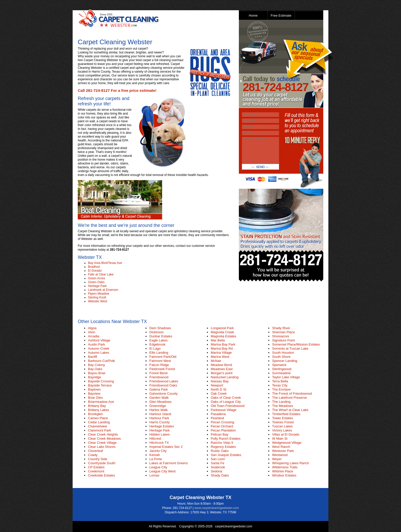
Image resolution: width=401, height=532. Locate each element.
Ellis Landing (159, 353)
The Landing (281, 402)
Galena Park (159, 389)
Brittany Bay (97, 406)
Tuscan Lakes (282, 426)
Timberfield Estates (286, 414)
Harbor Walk (159, 410)
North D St (219, 389)
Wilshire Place (283, 471)
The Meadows (283, 406)
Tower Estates (283, 418)
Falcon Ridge (159, 365)
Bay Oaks (95, 369)
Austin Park (96, 344)
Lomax (154, 475)
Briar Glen (96, 398)
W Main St (280, 439)
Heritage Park (97, 286)
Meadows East (222, 369)
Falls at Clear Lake (101, 274)
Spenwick (279, 365)
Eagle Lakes (159, 340)
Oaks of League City (226, 402)
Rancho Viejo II (222, 443)
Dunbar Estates (161, 336)
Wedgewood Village (287, 443)
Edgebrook (157, 344)
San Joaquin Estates (226, 455)
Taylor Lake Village (286, 377)
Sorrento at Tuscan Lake (290, 348)
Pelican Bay (220, 434)
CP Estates (96, 467)
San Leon (218, 459)
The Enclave (281, 389)
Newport (217, 385)
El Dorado (95, 271)
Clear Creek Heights (103, 434)
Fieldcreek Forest (162, 369)
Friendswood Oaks (163, 385)
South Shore (281, 357)
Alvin (92, 332)
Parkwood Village (224, 410)
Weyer (277, 459)
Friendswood (159, 377)
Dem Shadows (160, 328)
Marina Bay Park (223, 344)
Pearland (217, 418)
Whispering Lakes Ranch (291, 463)
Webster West (98, 301)
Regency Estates (223, 447)
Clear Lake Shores (102, 447)
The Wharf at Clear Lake (290, 410)
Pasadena (218, 414)
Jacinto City (158, 451)
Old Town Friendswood (228, 406)
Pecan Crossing (222, 422)
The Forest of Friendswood (292, 394)
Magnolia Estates (224, 336)
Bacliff (92, 357)
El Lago (155, 348)
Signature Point (283, 340)
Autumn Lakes (99, 353)
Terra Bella (280, 381)
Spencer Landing (285, 361)
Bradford (94, 267)
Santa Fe (218, 463)
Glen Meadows (160, 402)
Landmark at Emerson (103, 290)
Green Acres (97, 278)
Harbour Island (160, 414)
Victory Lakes (282, 430)
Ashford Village (99, 340)
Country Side (98, 459)
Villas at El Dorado (286, 434)
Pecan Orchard (222, 426)
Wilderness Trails (285, 467)
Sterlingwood (282, 369)
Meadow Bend (221, 365)
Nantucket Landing (225, 377)
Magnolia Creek (222, 332)
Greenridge (158, 406)
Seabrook (218, 467)
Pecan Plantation (223, 430)
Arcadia (94, 336)
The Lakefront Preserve (289, 398)
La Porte (156, 459)
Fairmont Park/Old (163, 357)
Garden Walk (159, 398)
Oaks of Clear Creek (226, 398)
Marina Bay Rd (222, 348)
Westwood (280, 455)
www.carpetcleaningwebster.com (217, 508)
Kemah (155, 455)
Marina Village (221, 353)
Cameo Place (98, 418)
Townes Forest (283, 422)
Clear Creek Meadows (104, 439)
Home (253, 15)
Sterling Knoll (97, 297)
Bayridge (94, 377)
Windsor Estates (284, 475)
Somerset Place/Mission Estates (296, 344)
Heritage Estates (162, 426)
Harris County (159, 422)
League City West (162, 471)
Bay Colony (96, 365)
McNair (216, 361)
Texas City (280, 385)
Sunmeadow (281, 373)
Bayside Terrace (100, 385)
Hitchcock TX (159, 443)
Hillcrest (155, 439)
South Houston (283, 353)
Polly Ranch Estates (226, 439)
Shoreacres (281, 336)
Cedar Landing (99, 422)
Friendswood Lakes (164, 381)
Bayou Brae (97, 373)
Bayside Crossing (101, 381)
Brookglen (96, 414)
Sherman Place (283, 332)
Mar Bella (218, 340)
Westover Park (283, 451)
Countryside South (102, 463)
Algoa (92, 328)
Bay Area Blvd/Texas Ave (105, 263)
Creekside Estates (102, 475)
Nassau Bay (220, 381)
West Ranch (281, 447)
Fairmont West (160, 361)
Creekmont (96, 471)
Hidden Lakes (160, 434)
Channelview (97, 426)
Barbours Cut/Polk (102, 361)
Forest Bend (158, 373)
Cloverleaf (96, 451)
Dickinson (157, 332)
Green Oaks (96, 282)
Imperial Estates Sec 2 (166, 447)
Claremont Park (99, 430)
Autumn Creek (99, 348)
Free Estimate (281, 15)
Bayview (94, 394)
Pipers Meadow (99, 294)
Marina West (220, 357)
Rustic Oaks (220, 451)
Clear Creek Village (102, 443)
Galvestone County (164, 394)
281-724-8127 (275, 87)
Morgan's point (222, 373)
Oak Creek (219, 394)
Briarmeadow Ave (101, 402)
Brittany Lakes (98, 410)
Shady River (281, 328)
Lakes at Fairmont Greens (169, 463)
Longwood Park (222, 328)
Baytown (94, 389)
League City (158, 467)
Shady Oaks (220, 475)
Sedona (216, 471)
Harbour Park (159, 418)
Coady (93, 455)
